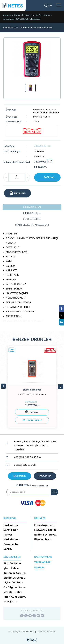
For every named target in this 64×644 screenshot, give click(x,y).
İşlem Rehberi (12, 568)
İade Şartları (11, 602)
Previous (3, 386)
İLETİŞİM (39, 568)
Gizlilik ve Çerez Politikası (13, 578)
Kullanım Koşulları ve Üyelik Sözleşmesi (15, 573)
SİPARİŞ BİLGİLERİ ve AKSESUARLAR (32, 225)
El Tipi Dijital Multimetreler (28, 19)
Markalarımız (12, 539)
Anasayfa (7, 15)
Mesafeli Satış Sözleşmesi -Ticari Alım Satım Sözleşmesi (15, 592)
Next (61, 387)
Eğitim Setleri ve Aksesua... (45, 535)
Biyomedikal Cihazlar (42, 539)
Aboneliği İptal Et (40, 486)
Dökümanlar (11, 544)
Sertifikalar (10, 530)
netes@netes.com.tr (25, 465)
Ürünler (17, 15)
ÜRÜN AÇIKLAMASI (32, 207)
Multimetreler (8, 19)
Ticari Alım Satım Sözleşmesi (14, 597)
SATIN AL (49, 177)
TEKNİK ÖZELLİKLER (32, 213)
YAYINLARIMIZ (42, 562)
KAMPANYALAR (43, 557)
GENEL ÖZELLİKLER (32, 219)
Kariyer (8, 535)
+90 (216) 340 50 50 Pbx (28, 457)
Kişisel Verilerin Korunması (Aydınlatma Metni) (13, 583)
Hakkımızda (11, 525)
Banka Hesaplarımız (12, 549)
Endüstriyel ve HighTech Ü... (43, 525)
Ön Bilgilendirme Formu (14, 587)
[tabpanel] (32, 387)
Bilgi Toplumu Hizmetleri (12, 564)
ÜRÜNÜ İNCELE (32, 421)
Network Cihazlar (45, 530)
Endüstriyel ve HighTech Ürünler (36, 15)
